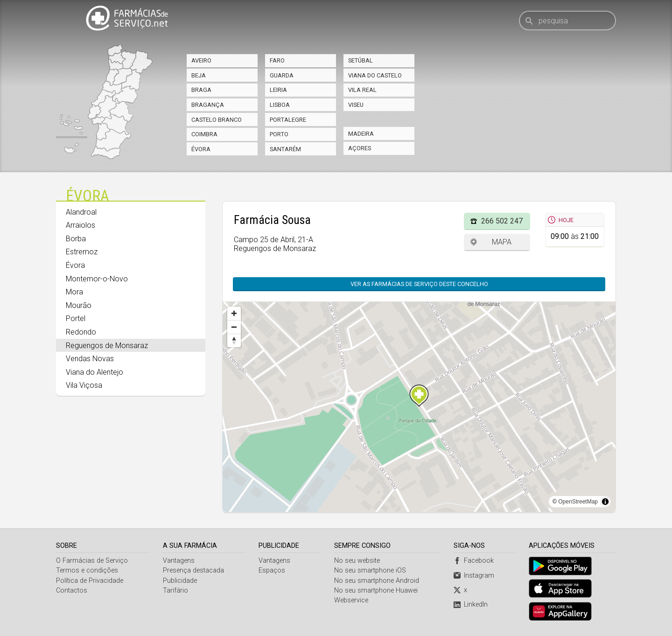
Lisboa (280, 105)
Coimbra (204, 134)
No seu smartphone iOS (370, 570)
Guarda (282, 75)
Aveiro (201, 60)
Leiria (278, 90)
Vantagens (179, 561)
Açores (360, 148)
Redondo (81, 332)
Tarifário (175, 591)
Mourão (79, 305)
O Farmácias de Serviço (92, 561)
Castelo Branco (217, 120)
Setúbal (360, 60)
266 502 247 (502, 221)
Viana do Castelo (375, 75)
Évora (201, 149)
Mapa (502, 242)
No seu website (357, 561)
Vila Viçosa (84, 385)
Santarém (285, 149)
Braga (201, 90)
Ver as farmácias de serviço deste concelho (419, 284)
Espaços (272, 570)
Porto (279, 134)
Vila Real (362, 90)
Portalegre (288, 120)
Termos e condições (87, 570)
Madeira (361, 134)
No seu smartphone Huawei (376, 591)
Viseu (356, 105)
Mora (74, 292)
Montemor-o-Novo (97, 279)
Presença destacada (193, 570)
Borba (76, 239)
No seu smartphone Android (377, 581)
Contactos (72, 591)
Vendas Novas (90, 359)
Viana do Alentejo (94, 372)
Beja (199, 75)
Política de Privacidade (90, 581)
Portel (76, 318)
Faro (277, 60)
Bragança (208, 105)
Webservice (351, 600)
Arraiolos (80, 225)
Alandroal (81, 212)
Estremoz (82, 252)
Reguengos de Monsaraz (107, 346)
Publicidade (180, 581)
